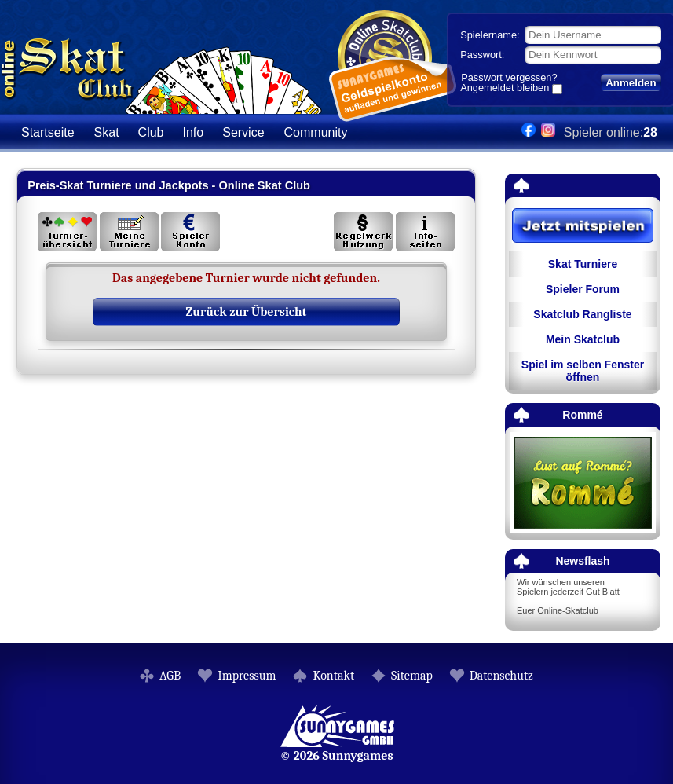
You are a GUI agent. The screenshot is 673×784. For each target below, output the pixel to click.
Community (316, 132)
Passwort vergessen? (509, 77)
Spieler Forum (583, 289)
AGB (170, 676)
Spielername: (490, 35)
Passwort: (482, 55)
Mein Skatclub (583, 339)
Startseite (48, 132)
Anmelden (631, 83)
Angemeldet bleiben (505, 89)
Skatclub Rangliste (582, 314)
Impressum (247, 676)
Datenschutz (501, 676)
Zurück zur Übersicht (247, 312)
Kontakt (333, 676)
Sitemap (412, 676)
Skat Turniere (583, 264)
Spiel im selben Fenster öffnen (583, 371)
